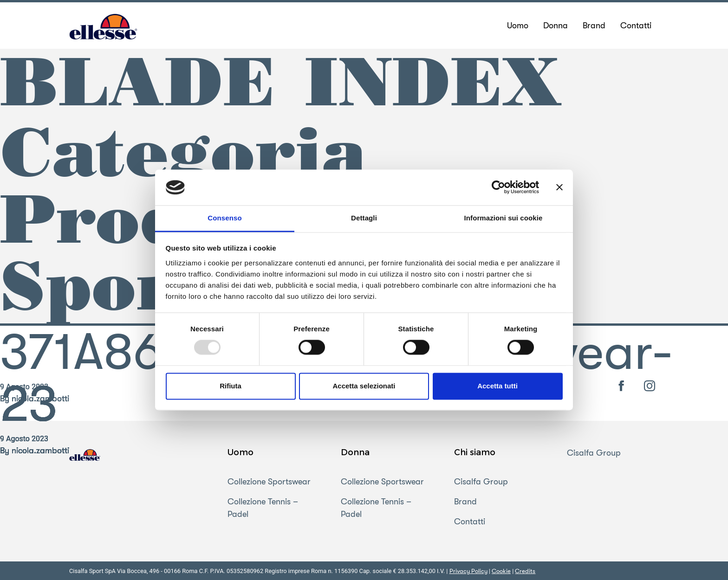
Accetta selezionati (364, 386)
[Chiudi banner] (559, 187)
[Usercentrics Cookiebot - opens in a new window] (498, 187)
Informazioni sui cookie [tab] (504, 218)
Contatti (470, 522)
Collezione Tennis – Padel (263, 508)
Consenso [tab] (224, 218)
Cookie (501, 571)
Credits (525, 571)
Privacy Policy (468, 571)
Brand (465, 502)
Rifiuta (231, 386)
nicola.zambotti (40, 451)
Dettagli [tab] (364, 218)
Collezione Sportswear (269, 482)
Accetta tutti (497, 386)
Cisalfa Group (481, 482)
